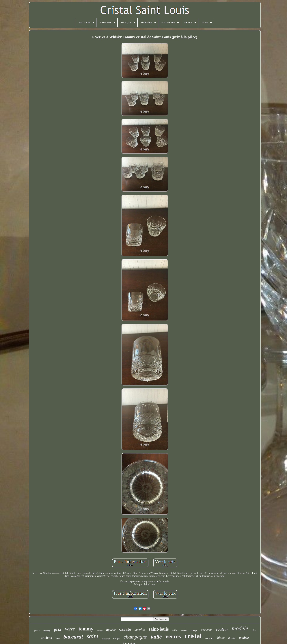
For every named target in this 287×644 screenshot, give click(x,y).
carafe (125, 629)
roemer (209, 638)
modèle (240, 628)
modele (244, 638)
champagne (135, 637)
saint (92, 636)
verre (70, 629)
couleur (222, 629)
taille (175, 630)
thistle (232, 638)
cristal (193, 636)
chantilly (47, 631)
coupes (100, 631)
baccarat (73, 637)
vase (58, 638)
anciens (46, 638)
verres (173, 636)
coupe (117, 638)
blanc (221, 638)
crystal (184, 630)
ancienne (207, 630)
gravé (37, 630)
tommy (86, 629)
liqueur (111, 630)
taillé (156, 637)
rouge (194, 630)
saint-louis (159, 629)
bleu (254, 630)
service (140, 630)
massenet (106, 639)
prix (58, 629)
